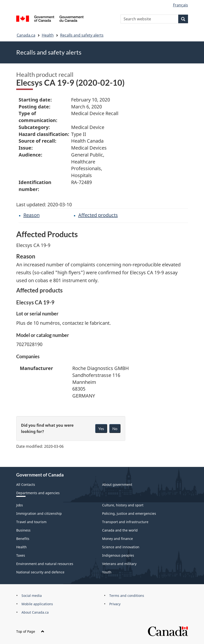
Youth (107, 572)
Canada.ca (26, 35)
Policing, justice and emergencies (129, 513)
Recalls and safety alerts (82, 35)
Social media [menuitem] (32, 596)
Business (23, 530)
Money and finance (118, 539)
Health (48, 35)
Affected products (98, 215)
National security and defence (40, 572)
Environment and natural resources (45, 564)
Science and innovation (121, 547)
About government (117, 484)
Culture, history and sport (123, 505)
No (115, 428)
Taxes (21, 555)
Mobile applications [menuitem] (37, 604)
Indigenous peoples (118, 555)
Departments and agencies (38, 493)
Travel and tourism (31, 522)
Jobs (20, 505)
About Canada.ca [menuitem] (35, 612)
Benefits (23, 539)
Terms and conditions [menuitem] (127, 596)
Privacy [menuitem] (115, 604)
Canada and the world (120, 530)
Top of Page (30, 631)
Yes (101, 428)
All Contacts (26, 484)
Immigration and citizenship (39, 513)
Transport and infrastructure (125, 522)
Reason (31, 215)
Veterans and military (119, 564)
